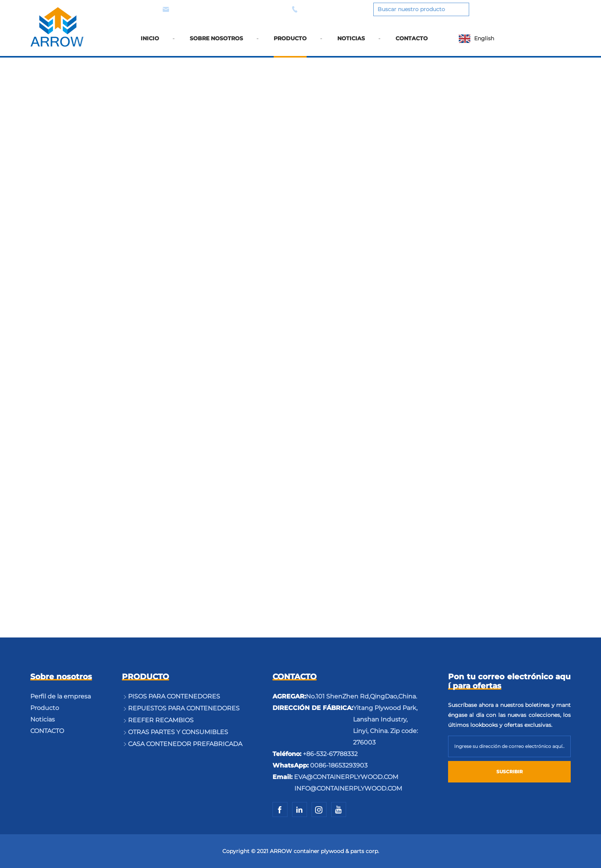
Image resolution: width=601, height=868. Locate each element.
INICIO (150, 43)
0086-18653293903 (325, 10)
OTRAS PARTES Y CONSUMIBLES (178, 732)
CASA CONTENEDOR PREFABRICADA (185, 744)
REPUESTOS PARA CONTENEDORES (184, 708)
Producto (45, 708)
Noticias (43, 719)
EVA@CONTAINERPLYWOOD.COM (220, 10)
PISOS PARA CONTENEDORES (174, 696)
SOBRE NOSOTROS (216, 43)
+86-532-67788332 (330, 754)
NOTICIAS (351, 43)
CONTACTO (412, 43)
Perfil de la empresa (61, 696)
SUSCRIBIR (510, 772)
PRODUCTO (290, 43)
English (484, 38)
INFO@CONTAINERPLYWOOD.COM (348, 788)
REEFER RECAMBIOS (161, 720)
